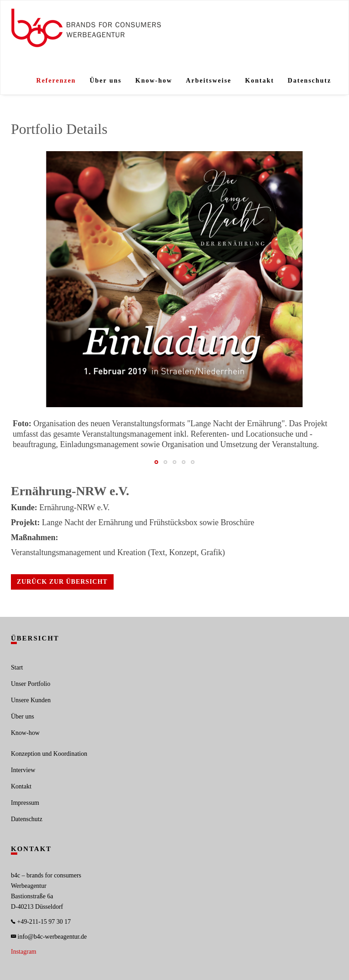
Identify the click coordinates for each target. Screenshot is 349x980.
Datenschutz (309, 81)
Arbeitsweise (209, 81)
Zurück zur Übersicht (62, 582)
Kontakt (259, 81)
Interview (23, 770)
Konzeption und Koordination (49, 754)
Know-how (154, 81)
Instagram (24, 952)
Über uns (106, 81)
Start (17, 667)
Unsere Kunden (31, 700)
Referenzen (56, 81)
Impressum (25, 803)
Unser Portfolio (31, 684)
